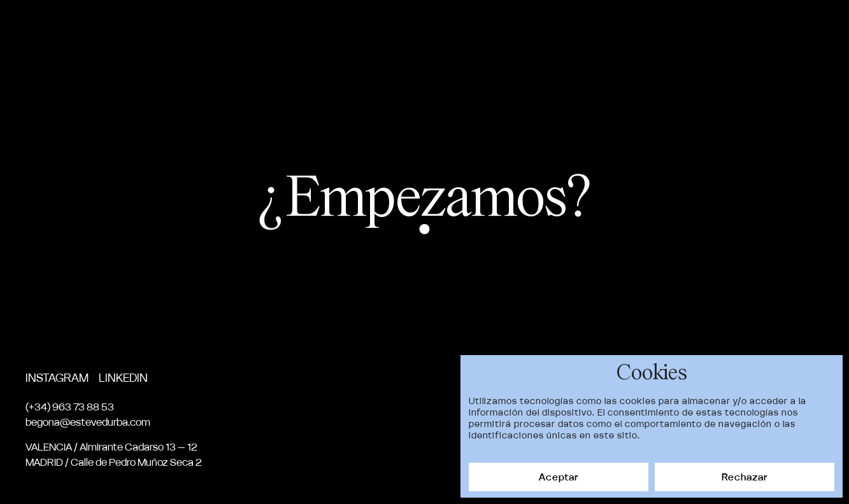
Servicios (672, 29)
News (734, 29)
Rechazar (745, 477)
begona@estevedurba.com (88, 422)
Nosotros (596, 29)
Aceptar (559, 477)
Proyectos (516, 29)
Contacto (797, 29)
